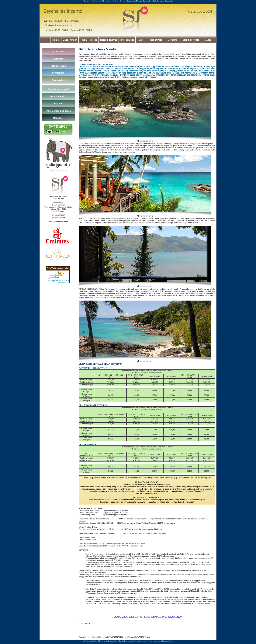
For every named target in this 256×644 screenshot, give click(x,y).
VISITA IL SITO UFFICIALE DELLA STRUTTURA (101, 364)
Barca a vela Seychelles (163, 641)
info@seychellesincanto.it (58, 221)
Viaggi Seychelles (144, 1)
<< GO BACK (85, 623)
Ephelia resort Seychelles (163, 1)
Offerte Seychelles (90, 1)
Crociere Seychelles (128, 1)
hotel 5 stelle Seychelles (109, 1)
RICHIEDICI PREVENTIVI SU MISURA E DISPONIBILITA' (147, 617)
